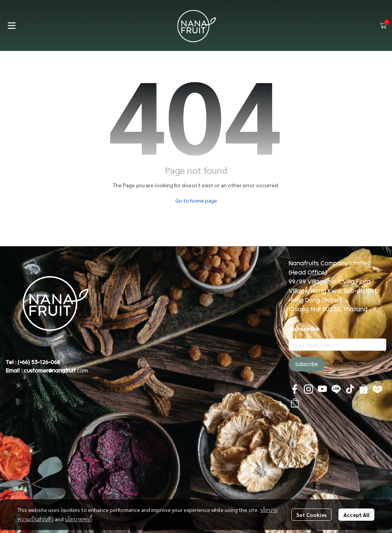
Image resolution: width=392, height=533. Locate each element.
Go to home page (196, 200)
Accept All (356, 515)
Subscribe (307, 364)
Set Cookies (311, 515)
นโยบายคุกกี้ (78, 519)
